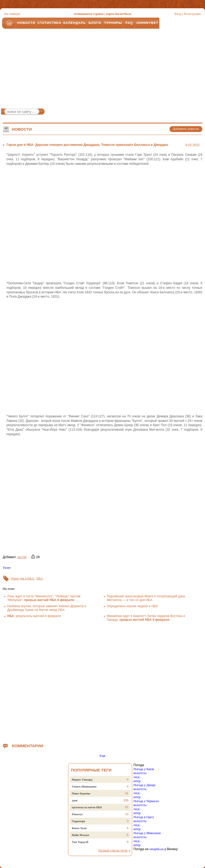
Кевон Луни (79, 828)
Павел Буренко (81, 793)
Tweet (7, 568)
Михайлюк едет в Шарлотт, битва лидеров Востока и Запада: (146, 618)
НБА (40, 578)
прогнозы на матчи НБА (87, 807)
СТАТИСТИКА (49, 23)
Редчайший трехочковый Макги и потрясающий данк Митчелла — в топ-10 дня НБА (146, 598)
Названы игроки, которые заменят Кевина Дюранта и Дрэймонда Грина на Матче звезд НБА (47, 608)
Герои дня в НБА (22, 578)
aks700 (22, 557)
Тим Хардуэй (80, 842)
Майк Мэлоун (80, 835)
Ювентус (77, 814)
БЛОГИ (95, 23)
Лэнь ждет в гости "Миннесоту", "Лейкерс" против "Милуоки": (44, 598)
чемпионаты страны (89, 14)
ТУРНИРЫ (113, 23)
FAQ (129, 23)
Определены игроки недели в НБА (132, 606)
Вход (178, 14)
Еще (102, 756)
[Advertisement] (102, 70)
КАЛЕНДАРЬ (74, 23)
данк (75, 800)
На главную (12, 14)
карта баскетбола (119, 14)
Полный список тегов (113, 850)
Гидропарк (78, 821)
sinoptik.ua (156, 849)
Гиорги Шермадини (84, 786)
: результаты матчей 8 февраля (34, 616)
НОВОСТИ (26, 23)
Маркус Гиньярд (82, 779)
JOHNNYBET (147, 23)
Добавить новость (186, 129)
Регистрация (192, 14)
